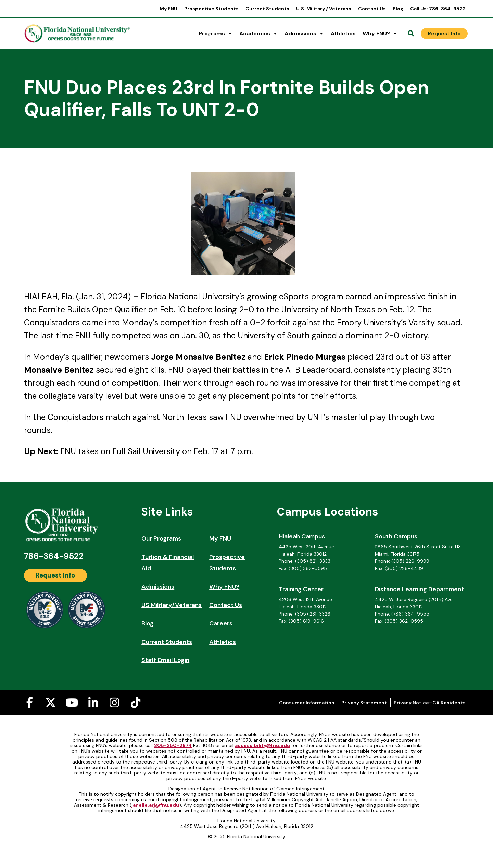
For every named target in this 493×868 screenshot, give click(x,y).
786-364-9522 (54, 556)
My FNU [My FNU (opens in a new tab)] (168, 9)
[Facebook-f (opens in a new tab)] (29, 703)
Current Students (267, 9)
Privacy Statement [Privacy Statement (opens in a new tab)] (364, 703)
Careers (221, 623)
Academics (258, 34)
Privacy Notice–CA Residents (430, 703)
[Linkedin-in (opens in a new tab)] (93, 703)
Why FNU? (380, 34)
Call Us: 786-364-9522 (438, 9)
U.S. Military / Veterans (324, 9)
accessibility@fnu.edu (262, 745)
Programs (216, 34)
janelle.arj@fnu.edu (155, 805)
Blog (398, 9)
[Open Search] (411, 34)
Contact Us (372, 9)
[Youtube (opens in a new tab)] (72, 703)
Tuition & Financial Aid (168, 563)
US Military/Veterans (172, 605)
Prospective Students (211, 9)
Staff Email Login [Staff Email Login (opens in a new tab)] (165, 660)
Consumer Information (307, 703)
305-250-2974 (173, 745)
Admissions (304, 34)
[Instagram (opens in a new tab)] (114, 703)
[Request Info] (444, 34)
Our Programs (161, 538)
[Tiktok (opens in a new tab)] (136, 703)
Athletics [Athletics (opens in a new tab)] (343, 33)
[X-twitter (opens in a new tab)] (51, 703)
